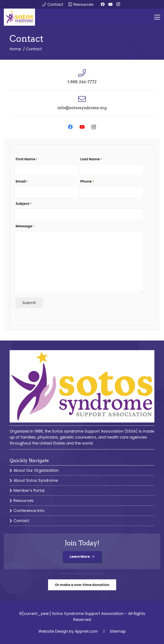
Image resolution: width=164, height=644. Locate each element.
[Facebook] (103, 4)
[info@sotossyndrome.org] (82, 99)
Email (22, 182)
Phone (87, 182)
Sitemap (118, 631)
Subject (24, 204)
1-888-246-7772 (82, 82)
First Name (26, 159)
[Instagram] (118, 4)
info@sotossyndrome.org (82, 108)
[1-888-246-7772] (82, 73)
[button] (157, 17)
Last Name (91, 159)
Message (25, 226)
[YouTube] (110, 4)
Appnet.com (86, 631)
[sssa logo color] (19, 17)
